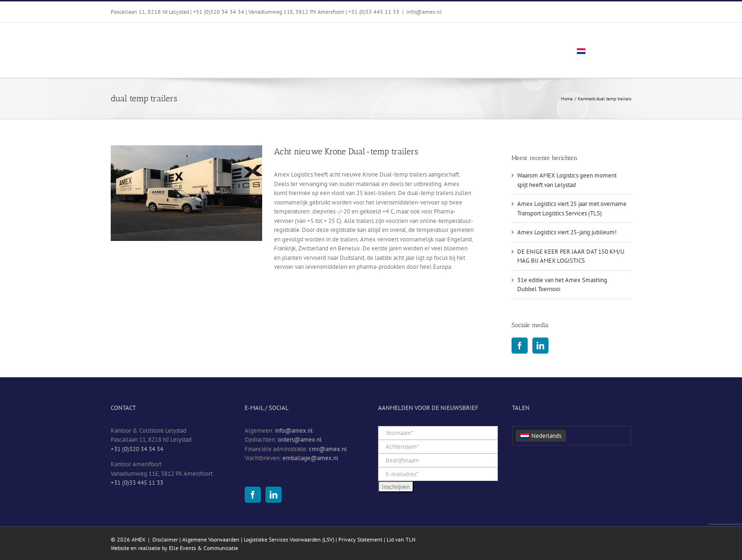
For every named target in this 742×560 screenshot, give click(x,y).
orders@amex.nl (300, 440)
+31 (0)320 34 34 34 (137, 449)
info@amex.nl (424, 12)
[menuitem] (598, 50)
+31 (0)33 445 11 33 (137, 483)
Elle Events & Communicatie (203, 548)
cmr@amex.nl (328, 449)
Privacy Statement (360, 539)
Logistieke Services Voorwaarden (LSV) (289, 539)
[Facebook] (520, 346)
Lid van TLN (401, 539)
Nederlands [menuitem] (546, 436)
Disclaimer (165, 539)
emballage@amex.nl (310, 458)
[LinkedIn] (540, 346)
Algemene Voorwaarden (211, 539)
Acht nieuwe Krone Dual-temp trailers (346, 151)
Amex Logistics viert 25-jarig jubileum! (567, 232)
